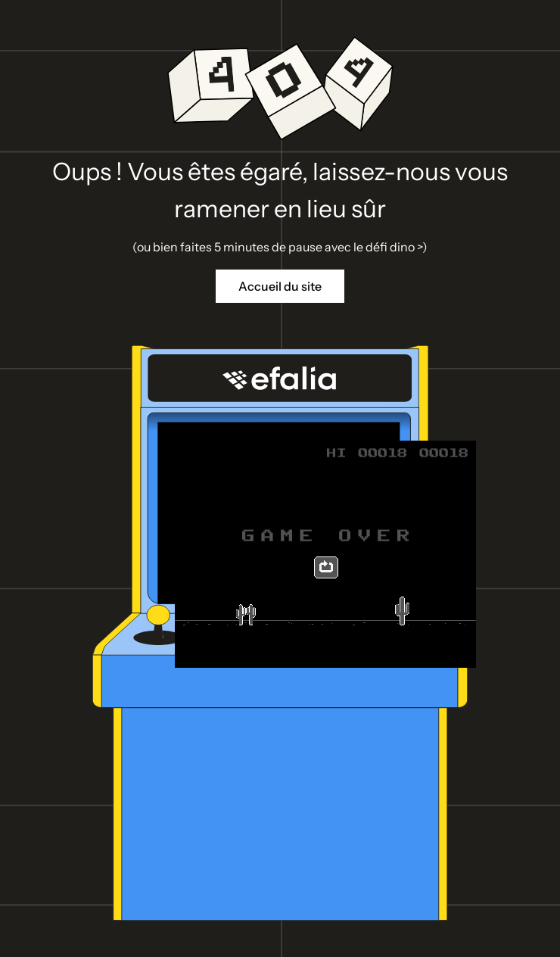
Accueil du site (280, 286)
